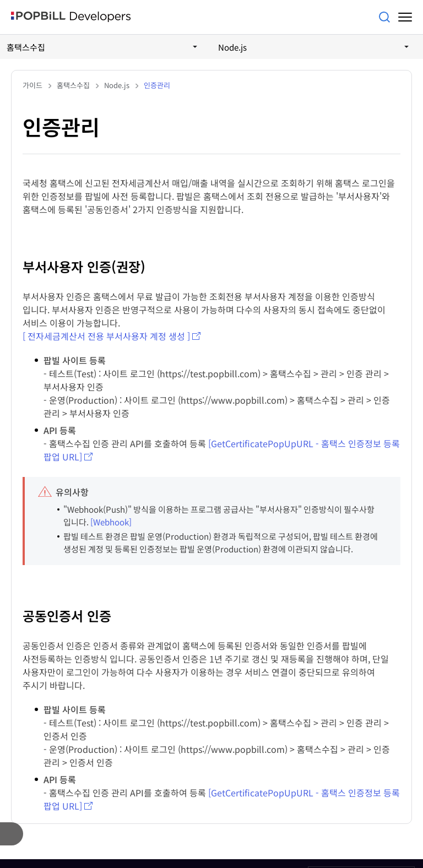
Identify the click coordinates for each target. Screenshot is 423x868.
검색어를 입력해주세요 (384, 17)
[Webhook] (111, 522)
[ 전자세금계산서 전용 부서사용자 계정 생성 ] (106, 336)
